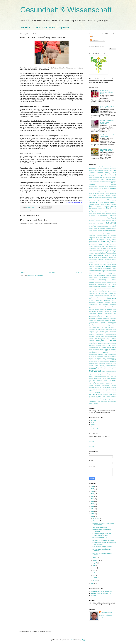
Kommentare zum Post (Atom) (36, 275)
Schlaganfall (92, 353)
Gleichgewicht (98, 247)
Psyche (104, 340)
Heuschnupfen (101, 259)
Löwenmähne (97, 295)
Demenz (113, 206)
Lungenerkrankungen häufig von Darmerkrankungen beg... (102, 534)
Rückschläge (92, 345)
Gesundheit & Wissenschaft (66, 10)
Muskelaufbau (92, 313)
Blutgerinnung (93, 195)
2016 (93, 511)
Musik (114, 311)
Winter (110, 394)
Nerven (114, 320)
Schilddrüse (103, 347)
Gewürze (100, 245)
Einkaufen (102, 212)
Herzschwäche (93, 259)
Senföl (109, 360)
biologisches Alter (111, 190)
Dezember (96, 519)
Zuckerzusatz (100, 402)
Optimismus (98, 329)
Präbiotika (92, 340)
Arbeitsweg (108, 176)
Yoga (104, 396)
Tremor (104, 378)
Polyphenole (102, 338)
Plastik (114, 336)
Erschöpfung (113, 225)
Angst (105, 174)
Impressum (64, 27)
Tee (110, 375)
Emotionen (108, 214)
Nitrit (110, 326)
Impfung (114, 265)
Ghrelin (111, 245)
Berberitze (96, 188)
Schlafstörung (107, 351)
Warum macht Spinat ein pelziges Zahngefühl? (107, 150)
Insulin (91, 268)
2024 (93, 492)
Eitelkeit (95, 214)
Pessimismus (92, 336)
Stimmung (100, 369)
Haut (96, 252)
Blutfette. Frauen (105, 194)
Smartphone (113, 362)
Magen (104, 297)
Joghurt (104, 270)
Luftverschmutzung (105, 295)
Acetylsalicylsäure (112, 167)
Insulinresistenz (98, 268)
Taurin (104, 375)
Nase (107, 317)
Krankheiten (92, 286)
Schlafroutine (99, 351)
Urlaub (91, 384)
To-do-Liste (113, 377)
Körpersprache (93, 284)
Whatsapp (100, 395)
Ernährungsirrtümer (94, 225)
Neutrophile (100, 324)
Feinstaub (99, 230)
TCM (107, 375)
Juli (94, 565)
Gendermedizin (105, 243)
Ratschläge (100, 342)
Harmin (104, 250)
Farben (91, 230)
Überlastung (92, 382)
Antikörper (98, 176)
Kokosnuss (92, 279)
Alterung (107, 172)
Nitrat (107, 326)
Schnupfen (101, 355)
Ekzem (103, 214)
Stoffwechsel (34, 210)
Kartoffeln (110, 274)
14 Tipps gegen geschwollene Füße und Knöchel (106, 92)
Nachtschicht (107, 315)
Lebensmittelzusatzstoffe (110, 290)
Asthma (103, 179)
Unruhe (112, 382)
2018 (93, 506)
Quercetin (95, 342)
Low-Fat (91, 295)
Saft (106, 345)
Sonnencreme (102, 363)
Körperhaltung (113, 283)
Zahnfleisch (113, 396)
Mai (94, 570)
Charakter (113, 199)
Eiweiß (99, 213)
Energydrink (113, 215)
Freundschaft (92, 236)
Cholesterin (113, 201)
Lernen (114, 292)
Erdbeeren (109, 221)
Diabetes (109, 208)
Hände (101, 250)
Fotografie (102, 234)
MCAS (103, 299)
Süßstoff (97, 373)
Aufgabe (91, 181)
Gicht (115, 245)
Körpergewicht (105, 283)
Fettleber (107, 230)
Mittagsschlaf (113, 306)
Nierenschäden (93, 326)
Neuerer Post (24, 272)
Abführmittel (98, 167)
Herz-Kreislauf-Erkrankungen (102, 255)
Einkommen (108, 212)
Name (103, 317)
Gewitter (95, 245)
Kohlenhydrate (106, 277)
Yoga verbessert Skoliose (100, 527)
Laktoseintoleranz (106, 288)
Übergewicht (112, 380)
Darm (91, 206)
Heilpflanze (107, 252)
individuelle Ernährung (94, 267)
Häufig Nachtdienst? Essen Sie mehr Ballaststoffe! (107, 107)
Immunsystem (94, 265)
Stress (103, 371)
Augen (103, 181)
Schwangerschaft (112, 355)
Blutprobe (108, 195)
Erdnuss (114, 221)
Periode (106, 333)
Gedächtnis (99, 237)
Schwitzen (113, 356)
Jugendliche (113, 270)
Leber (91, 292)
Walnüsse (91, 393)
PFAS (102, 336)
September (96, 560)
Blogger (84, 640)
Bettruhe (107, 188)
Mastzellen (98, 299)
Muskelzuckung (108, 313)
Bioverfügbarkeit (93, 192)
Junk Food (96, 272)
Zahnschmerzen (105, 398)
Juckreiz (108, 270)
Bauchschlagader (93, 187)
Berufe (103, 188)
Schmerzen (105, 353)
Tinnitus (109, 377)
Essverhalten (105, 227)
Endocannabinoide (103, 215)
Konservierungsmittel (94, 281)
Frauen (108, 234)
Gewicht (91, 245)
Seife (104, 358)
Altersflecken (92, 172)
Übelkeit (106, 380)
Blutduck (97, 194)
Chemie (91, 201)
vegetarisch (107, 384)
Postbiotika (113, 338)
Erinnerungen (92, 223)
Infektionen (104, 266)
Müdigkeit (91, 310)
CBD (103, 199)
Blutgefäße (113, 194)
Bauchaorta (106, 185)
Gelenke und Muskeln (108, 241)
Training (91, 378)
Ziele (90, 400)
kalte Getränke (103, 274)
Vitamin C (107, 389)
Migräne (114, 302)
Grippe (108, 248)
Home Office (101, 261)
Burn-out (94, 199)
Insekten (114, 267)
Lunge (114, 295)
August (95, 563)
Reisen (109, 342)
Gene (110, 243)
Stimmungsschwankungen (110, 369)
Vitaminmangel (99, 391)
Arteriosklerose (107, 178)
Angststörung (112, 174)
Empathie (114, 214)
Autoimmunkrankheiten (104, 183)
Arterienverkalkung (98, 178)
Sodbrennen (92, 363)
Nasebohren (113, 317)
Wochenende (92, 396)
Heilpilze (114, 252)
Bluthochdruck (101, 195)
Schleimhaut (99, 353)
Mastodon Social (96, 429)
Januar (95, 580)
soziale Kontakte (100, 365)
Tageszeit (95, 375)
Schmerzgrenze (112, 353)
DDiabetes (106, 206)
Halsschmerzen (96, 250)
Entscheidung (105, 217)
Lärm (114, 288)
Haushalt (114, 250)
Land (112, 288)
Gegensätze (109, 237)
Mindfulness (113, 304)
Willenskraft (106, 395)
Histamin (114, 259)
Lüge (111, 295)
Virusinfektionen (107, 387)
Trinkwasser (92, 380)
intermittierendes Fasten (110, 268)
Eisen (91, 214)
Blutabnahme (108, 192)
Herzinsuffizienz (112, 257)
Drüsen (101, 210)
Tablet (91, 375)
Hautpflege (101, 252)
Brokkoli (102, 197)
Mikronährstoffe (93, 304)
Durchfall (109, 210)
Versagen (114, 386)
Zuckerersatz (93, 402)
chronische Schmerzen (110, 203)
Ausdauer (114, 181)
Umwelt (97, 382)
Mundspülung (108, 311)
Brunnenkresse (112, 197)
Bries (98, 197)
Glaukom (91, 247)
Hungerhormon (97, 263)
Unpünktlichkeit (106, 382)
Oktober (95, 558)
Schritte (106, 355)
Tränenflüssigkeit (98, 378)
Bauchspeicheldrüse (103, 187)
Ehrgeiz (114, 210)
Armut (91, 178)
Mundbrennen (92, 311)
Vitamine (92, 391)
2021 (93, 499)
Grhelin (104, 248)
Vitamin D (113, 389)
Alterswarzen (100, 172)
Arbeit (103, 176)
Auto (96, 183)
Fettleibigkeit (113, 230)
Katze (114, 274)
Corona (102, 204)
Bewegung (113, 188)
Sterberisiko (93, 369)
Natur (95, 320)
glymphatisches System (95, 248)
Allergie (101, 170)
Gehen (114, 237)
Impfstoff (109, 265)
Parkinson (101, 331)
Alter (114, 170)
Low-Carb (114, 294)
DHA (104, 208)
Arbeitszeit (113, 176)
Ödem (106, 328)
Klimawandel (108, 276)
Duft (105, 210)
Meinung (114, 301)
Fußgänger (113, 236)
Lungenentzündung (94, 297)
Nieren (114, 324)
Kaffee (103, 272)
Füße (109, 236)
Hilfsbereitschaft (108, 259)
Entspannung (112, 217)
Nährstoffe (113, 315)
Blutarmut (114, 192)
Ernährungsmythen (104, 225)
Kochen (91, 277)
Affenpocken (113, 169)
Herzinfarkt (105, 257)
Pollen (96, 338)
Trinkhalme (113, 378)
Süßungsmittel (103, 373)
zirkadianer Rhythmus (102, 400)
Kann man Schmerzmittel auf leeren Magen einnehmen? (107, 122)
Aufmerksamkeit (97, 181)
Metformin (107, 303)
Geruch (114, 243)
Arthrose (114, 178)
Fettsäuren (92, 232)
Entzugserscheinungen (101, 219)
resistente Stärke (93, 344)
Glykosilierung (113, 247)
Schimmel (109, 347)
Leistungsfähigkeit (103, 292)
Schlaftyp (114, 351)
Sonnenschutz (109, 363)
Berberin (91, 188)
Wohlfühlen (99, 396)
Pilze (111, 336)
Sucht (114, 371)
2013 (93, 583)
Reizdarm (114, 342)
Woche (114, 395)
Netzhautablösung (112, 322)
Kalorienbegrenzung (94, 274)
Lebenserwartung (98, 290)
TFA (95, 377)
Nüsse (99, 328)
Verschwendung (93, 387)
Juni (94, 568)
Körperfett (92, 283)
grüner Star (113, 248)
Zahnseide (111, 398)
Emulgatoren (92, 215)
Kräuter (101, 286)
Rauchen (105, 342)
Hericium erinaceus (111, 254)
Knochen (114, 276)
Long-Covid (108, 293)
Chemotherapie (105, 201)
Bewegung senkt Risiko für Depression (103, 540)
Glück (103, 246)
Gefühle (104, 237)
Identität (107, 263)
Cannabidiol (99, 199)
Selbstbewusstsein (112, 358)
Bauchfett (113, 185)
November (96, 521)
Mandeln (114, 297)
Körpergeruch (98, 283)
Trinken (108, 378)
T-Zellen (114, 373)
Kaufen (91, 276)
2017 (93, 509)
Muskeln (100, 313)
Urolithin (95, 384)
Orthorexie (107, 329)
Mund (114, 310)
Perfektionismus (98, 333)
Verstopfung (100, 387)
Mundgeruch (100, 311)
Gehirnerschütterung (101, 239)
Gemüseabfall (97, 243)
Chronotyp (92, 204)
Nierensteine (99, 326)
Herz (91, 255)
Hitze (91, 261)
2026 (93, 487)
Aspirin (96, 179)
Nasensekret (113, 319)
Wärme (103, 393)
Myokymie (100, 315)
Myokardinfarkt (93, 315)
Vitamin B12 (101, 389)
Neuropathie (92, 324)
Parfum (97, 331)
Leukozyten (92, 294)
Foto (97, 234)
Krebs (114, 286)
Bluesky (93, 425)
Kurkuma (91, 288)
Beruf (100, 188)
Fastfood (95, 230)
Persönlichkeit (100, 335)
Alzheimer (92, 174)
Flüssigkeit (92, 234)
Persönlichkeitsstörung (111, 335)
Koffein (96, 277)
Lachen (95, 288)
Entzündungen (112, 219)
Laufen (91, 290)
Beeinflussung (113, 187)
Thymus (98, 377)
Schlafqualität (92, 351)
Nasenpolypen (99, 319)
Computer (97, 204)
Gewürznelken (106, 245)
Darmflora (98, 206)
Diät (115, 208)
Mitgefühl (106, 306)
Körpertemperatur (102, 284)
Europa (91, 228)
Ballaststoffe (92, 185)
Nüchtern (94, 328)
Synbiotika (109, 373)
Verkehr (91, 386)
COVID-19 (107, 204)
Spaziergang (99, 367)
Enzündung (92, 221)
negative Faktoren (107, 320)
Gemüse (91, 243)
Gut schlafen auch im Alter (100, 538)
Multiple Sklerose (99, 310)
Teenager (114, 375)
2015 (93, 514)
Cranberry (114, 204)
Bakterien (113, 183)
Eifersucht (97, 212)
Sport (105, 367)
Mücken (114, 308)
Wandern (98, 393)
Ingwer (110, 267)
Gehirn (92, 239)
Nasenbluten (92, 319)
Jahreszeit (99, 270)
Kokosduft (114, 277)
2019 (93, 504)
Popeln (108, 338)
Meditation (92, 301)
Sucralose (92, 373)
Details (100, 208)
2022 (93, 496)
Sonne (97, 363)
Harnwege (109, 250)
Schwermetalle (107, 356)
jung (90, 272)
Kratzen (97, 286)
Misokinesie (99, 306)
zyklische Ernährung (94, 403)
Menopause (92, 303)
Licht (96, 294)
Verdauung (113, 384)
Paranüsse (92, 331)
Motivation (109, 308)
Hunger (91, 263)
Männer (91, 299)
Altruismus (113, 172)
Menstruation (100, 302)
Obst (102, 328)
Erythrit (91, 227)
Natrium (91, 320)
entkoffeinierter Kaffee (95, 217)
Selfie (105, 360)
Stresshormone (109, 371)
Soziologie (92, 367)
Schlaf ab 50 (92, 349)
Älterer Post (79, 272)
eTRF (110, 227)
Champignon (108, 199)
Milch (100, 304)
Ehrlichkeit (92, 212)
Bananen (100, 185)
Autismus (91, 183)
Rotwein (110, 344)
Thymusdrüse (103, 377)
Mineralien (92, 306)
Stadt (110, 367)
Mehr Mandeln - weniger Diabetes (102, 547)
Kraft (109, 284)
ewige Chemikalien (99, 228)
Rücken (114, 344)
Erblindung (98, 221)
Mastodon (92, 442)
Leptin (110, 292)
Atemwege (108, 179)
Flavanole (104, 232)
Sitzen (99, 362)
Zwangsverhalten (112, 402)
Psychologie (112, 340)
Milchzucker (106, 304)
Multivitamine (109, 310)
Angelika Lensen (107, 612)
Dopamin (96, 210)
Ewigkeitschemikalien (111, 228)
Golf (102, 248)
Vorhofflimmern (107, 391)
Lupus (100, 297)
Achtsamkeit (92, 169)
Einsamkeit (113, 212)
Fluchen (114, 232)
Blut (103, 192)
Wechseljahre (93, 394)
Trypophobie (100, 380)
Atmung (114, 179)
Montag (104, 308)
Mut (115, 313)
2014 (93, 516)
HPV (111, 261)
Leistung (95, 292)
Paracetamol (113, 329)
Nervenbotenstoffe (93, 322)
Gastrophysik (92, 237)
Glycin (107, 247)
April (94, 573)
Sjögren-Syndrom (105, 362)
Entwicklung (92, 219)
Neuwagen (108, 324)
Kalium (109, 272)
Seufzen (91, 362)
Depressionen (93, 208)
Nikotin (104, 326)
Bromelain (106, 197)
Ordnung (103, 329)
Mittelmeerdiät (93, 308)
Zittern (110, 400)
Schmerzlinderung (93, 355)
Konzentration (104, 281)
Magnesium (109, 297)
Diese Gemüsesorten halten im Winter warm (107, 136)
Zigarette (94, 400)
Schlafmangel (112, 349)
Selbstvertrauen (93, 360)
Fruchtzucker (99, 236)
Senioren (113, 360)
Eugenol (114, 227)
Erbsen (103, 221)
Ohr (109, 328)
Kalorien (114, 272)
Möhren (99, 308)
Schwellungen (100, 356)
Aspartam (91, 179)
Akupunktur (92, 170)
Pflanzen (107, 336)
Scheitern (91, 347)
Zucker (114, 400)
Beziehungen (92, 190)
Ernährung (28, 210)
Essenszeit (99, 227)
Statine (114, 367)
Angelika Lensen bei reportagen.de (101, 593)
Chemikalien (97, 201)
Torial (92, 422)
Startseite (25, 27)
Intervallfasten (92, 270)
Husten (103, 263)
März (94, 575)
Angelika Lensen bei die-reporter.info (101, 591)
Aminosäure (99, 174)
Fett (103, 230)
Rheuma (99, 344)
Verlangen (98, 386)
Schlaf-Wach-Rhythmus (102, 349)
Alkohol (97, 170)
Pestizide (98, 336)
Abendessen (92, 167)
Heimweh (91, 254)
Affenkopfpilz (106, 169)
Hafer (90, 250)
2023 (93, 494)
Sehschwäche (98, 358)
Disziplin (91, 210)
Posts (93, 37)
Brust (90, 199)
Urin (115, 382)
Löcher (102, 294)
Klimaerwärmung (101, 275)
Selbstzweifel (100, 360)
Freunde (114, 234)
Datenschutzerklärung (44, 27)
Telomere (91, 377)
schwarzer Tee (93, 356)
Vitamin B (94, 389)
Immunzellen (103, 265)
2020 (93, 501)
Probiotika (98, 340)
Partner (106, 331)
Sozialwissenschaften (111, 365)
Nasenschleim (106, 319)
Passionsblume (112, 331)
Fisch (96, 232)
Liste (99, 294)
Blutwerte (114, 195)
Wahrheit (114, 391)
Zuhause (105, 402)
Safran (103, 345)
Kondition (114, 279)
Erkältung (101, 223)
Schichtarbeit (97, 347)
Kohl (100, 277)
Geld (99, 241)
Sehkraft (91, 358)
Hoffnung (95, 261)
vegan (102, 384)
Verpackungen (106, 386)
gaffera (72, 640)
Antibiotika (92, 176)
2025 (93, 489)
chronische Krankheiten (96, 203)
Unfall (101, 382)
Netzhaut (103, 322)
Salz (109, 345)
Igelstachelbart (113, 263)
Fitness (100, 232)
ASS (99, 179)
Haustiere (91, 252)
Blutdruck (92, 194)
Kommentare (95, 40)
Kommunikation (103, 279)
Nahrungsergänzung (94, 317)
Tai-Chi (100, 375)
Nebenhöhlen (100, 320)
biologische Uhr (101, 190)
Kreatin (105, 286)
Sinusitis (95, 362)
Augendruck (108, 181)
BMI (96, 197)
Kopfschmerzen (112, 281)
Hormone (107, 261)
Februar (95, 578)
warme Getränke (111, 393)
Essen (95, 227)
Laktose (100, 288)
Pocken (91, 338)
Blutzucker (92, 197)
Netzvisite (94, 420)
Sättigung (114, 345)
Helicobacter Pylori (98, 254)
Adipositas (99, 169)
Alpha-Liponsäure (108, 170)
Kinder (95, 275)
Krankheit (114, 284)
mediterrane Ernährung (103, 301)
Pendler (91, 333)
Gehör (109, 239)
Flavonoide (109, 232)
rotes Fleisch (105, 344)
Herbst (105, 254)
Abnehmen (104, 167)
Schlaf (114, 347)
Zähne (108, 396)
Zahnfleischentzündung (95, 398)
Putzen (91, 342)
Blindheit (99, 192)
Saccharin (98, 345)
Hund (115, 261)
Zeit (115, 398)
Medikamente (111, 299)
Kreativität (109, 286)
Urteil (98, 384)
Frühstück (105, 236)
